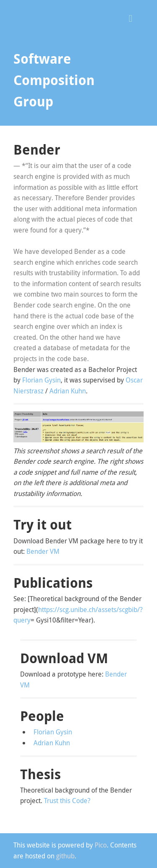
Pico (101, 845)
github (65, 856)
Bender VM (43, 551)
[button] (134, 17)
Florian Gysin (41, 380)
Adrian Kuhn (68, 391)
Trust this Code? (67, 801)
